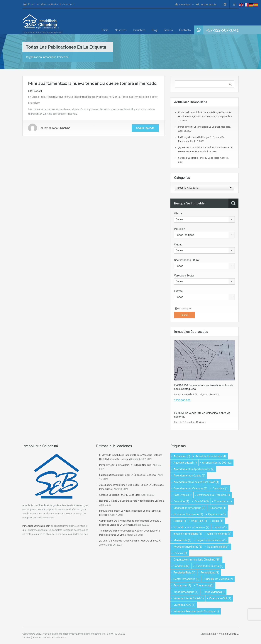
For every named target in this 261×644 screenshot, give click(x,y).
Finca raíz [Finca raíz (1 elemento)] (199, 521)
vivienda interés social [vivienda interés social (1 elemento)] (189, 598)
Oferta (178, 213)
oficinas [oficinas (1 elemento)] (180, 553)
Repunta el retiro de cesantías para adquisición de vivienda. (132, 501)
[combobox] (204, 188)
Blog (155, 30)
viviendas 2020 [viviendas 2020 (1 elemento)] (184, 605)
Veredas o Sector (184, 276)
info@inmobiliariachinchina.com (55, 4)
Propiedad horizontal (108, 97)
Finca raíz (52, 97)
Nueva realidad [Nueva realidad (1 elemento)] (218, 547)
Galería (168, 30)
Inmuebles (139, 30)
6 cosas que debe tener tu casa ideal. (199, 158)
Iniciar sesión (206, 5)
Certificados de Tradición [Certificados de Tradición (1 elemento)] (213, 495)
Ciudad (178, 245)
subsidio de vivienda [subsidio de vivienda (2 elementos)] (219, 579)
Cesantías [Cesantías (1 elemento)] (181, 501)
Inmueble (180, 229)
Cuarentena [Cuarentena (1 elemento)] (223, 501)
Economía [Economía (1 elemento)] (218, 508)
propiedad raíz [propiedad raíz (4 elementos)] (184, 573)
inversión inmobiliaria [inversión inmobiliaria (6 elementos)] (188, 534)
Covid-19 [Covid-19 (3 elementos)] (202, 501)
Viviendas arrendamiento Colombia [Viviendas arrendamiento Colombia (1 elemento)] (196, 611)
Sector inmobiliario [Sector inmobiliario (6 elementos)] (186, 579)
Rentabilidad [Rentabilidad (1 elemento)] (210, 573)
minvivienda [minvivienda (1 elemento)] (182, 540)
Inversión (64, 97)
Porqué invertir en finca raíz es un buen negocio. (205, 127)
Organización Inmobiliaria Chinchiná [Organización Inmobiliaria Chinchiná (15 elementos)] (197, 560)
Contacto (185, 30)
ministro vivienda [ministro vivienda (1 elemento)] (219, 534)
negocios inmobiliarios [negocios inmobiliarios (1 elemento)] (212, 540)
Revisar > (214, 394)
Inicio (105, 30)
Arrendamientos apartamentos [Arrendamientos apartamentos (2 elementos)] (194, 469)
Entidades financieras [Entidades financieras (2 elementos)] (188, 514)
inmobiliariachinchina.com (36, 526)
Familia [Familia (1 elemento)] (180, 521)
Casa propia (39, 97)
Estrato (178, 291)
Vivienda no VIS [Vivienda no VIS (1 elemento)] (220, 598)
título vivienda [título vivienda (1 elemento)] (214, 592)
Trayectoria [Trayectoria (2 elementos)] (205, 585)
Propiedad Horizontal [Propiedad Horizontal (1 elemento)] (209, 566)
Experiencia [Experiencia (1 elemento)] (217, 514)
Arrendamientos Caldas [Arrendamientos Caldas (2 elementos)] (189, 476)
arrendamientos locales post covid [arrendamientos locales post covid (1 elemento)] (196, 482)
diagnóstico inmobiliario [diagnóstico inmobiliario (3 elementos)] (189, 508)
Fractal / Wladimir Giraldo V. (224, 634)
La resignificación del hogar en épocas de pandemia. (128, 475)
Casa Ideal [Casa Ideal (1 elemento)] (221, 488)
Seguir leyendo (145, 128)
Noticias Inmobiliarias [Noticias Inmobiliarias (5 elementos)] (188, 547)
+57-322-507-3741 (222, 30)
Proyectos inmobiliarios (135, 97)
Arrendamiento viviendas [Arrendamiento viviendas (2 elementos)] (190, 488)
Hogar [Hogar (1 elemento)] (218, 521)
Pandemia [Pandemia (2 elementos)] (182, 566)
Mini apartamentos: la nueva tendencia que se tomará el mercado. (93, 83)
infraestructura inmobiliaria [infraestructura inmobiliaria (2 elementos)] (191, 527)
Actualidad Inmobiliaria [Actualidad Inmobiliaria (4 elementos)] (211, 456)
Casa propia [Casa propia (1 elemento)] (183, 495)
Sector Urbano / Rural (187, 260)
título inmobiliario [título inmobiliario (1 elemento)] (186, 592)
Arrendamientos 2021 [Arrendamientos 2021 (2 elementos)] (217, 463)
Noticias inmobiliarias (83, 97)
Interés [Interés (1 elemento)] (221, 527)
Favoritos (183, 5)
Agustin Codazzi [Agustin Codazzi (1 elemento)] (185, 463)
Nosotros (121, 30)
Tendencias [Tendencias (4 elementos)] (182, 585)
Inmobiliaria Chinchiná (57, 128)
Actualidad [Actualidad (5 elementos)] (182, 456)
